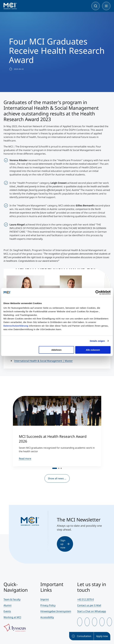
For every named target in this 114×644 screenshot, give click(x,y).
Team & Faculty (12, 599)
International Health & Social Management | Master (43, 361)
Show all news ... (57, 478)
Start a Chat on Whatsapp (92, 611)
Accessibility (47, 617)
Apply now (102, 636)
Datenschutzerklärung (16, 326)
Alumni (7, 605)
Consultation (81, 636)
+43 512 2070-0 (85, 599)
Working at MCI (12, 617)
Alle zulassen (93, 350)
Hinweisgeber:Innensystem (56, 611)
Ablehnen (56, 350)
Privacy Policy (48, 605)
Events (7, 611)
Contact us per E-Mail (89, 605)
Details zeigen (97, 341)
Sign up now (65, 544)
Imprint (45, 599)
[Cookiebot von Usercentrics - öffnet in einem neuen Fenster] (98, 292)
